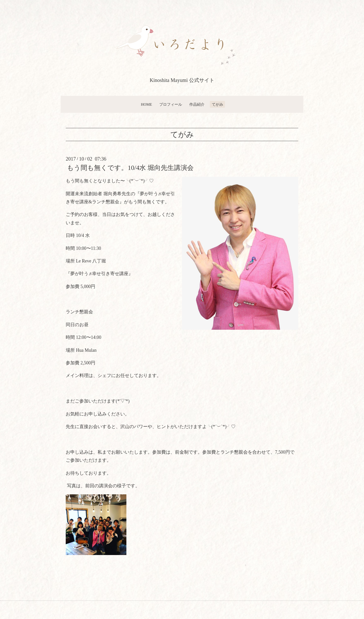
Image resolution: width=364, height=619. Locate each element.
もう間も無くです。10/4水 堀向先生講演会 (130, 168)
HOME (146, 104)
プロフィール (171, 104)
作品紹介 (197, 104)
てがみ (218, 104)
